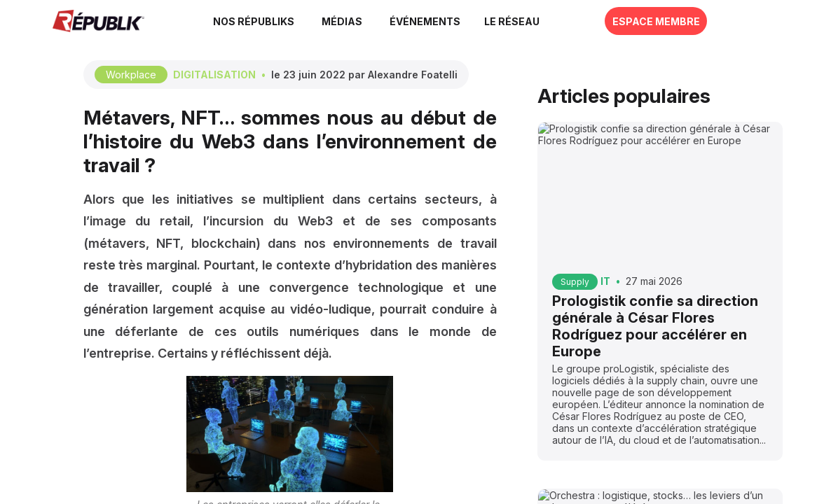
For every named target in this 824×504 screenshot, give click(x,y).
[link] (270, 21)
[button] (440, 21)
